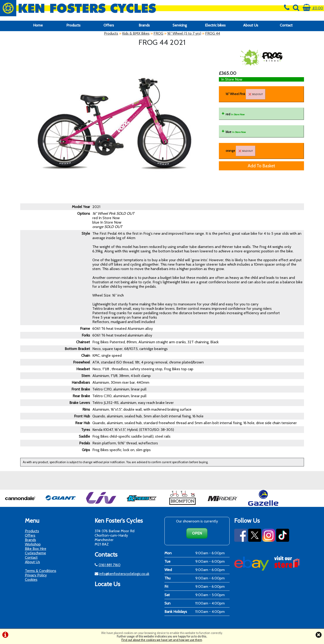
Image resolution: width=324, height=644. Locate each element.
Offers (109, 25)
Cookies (31, 580)
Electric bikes (215, 25)
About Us (251, 25)
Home (38, 25)
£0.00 (313, 8)
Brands (144, 25)
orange (240, 151)
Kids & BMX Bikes (136, 33)
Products (73, 25)
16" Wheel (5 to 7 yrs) (184, 33)
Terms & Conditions (41, 571)
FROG (158, 33)
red (235, 114)
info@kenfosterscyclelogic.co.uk (124, 574)
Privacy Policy (36, 575)
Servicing (180, 25)
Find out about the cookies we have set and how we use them (162, 640)
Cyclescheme (35, 553)
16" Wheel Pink (246, 94)
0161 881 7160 (110, 565)
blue (236, 132)
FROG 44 (213, 33)
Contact (286, 25)
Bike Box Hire (36, 549)
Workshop (33, 544)
